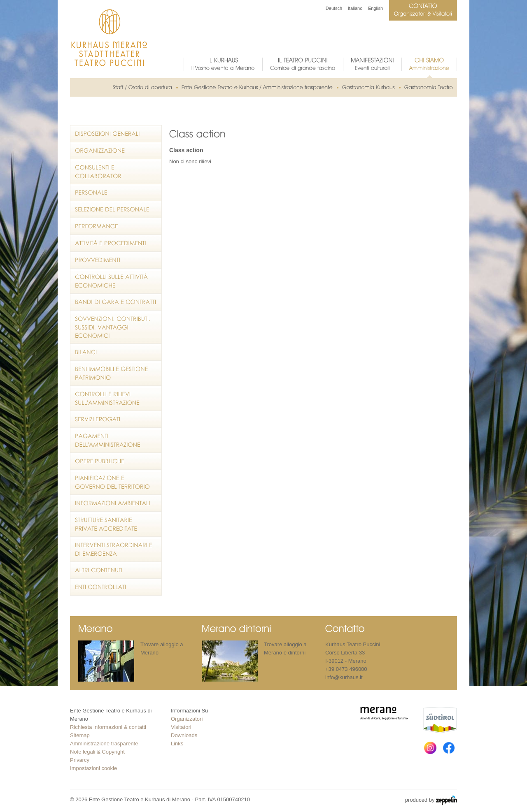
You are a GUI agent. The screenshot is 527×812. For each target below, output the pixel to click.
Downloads (184, 735)
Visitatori (181, 727)
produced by (431, 800)
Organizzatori (187, 719)
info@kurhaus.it (344, 677)
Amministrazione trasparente (104, 744)
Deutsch (334, 8)
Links (177, 744)
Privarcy (80, 760)
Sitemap (80, 735)
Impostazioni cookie (93, 768)
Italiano (355, 8)
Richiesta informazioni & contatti (108, 727)
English (375, 8)
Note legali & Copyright (97, 752)
